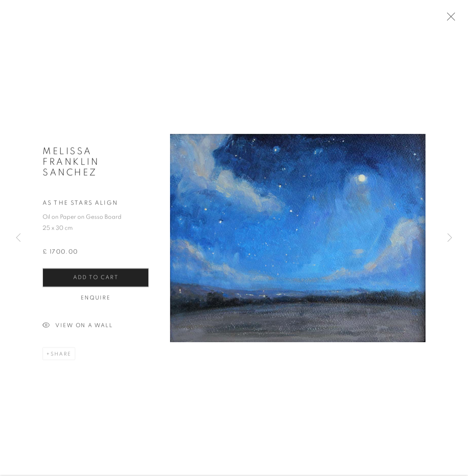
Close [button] (453, 19)
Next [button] (450, 238)
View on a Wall (78, 330)
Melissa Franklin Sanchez (71, 166)
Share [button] (61, 358)
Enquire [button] (96, 302)
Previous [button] (18, 238)
